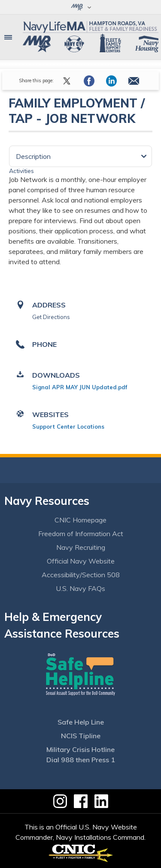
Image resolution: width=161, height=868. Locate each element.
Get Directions (51, 317)
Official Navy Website (81, 561)
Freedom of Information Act (81, 534)
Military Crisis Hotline (80, 749)
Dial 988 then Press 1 (81, 760)
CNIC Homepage (80, 520)
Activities (21, 171)
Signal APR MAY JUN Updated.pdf (80, 387)
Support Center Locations (68, 427)
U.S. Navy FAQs (80, 588)
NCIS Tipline (81, 736)
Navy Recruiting (81, 547)
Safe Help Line (81, 722)
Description (33, 156)
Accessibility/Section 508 (81, 575)
